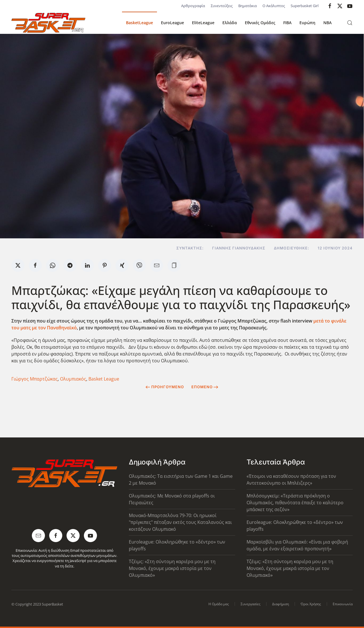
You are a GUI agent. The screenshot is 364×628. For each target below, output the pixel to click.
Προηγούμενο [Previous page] (165, 387)
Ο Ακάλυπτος (274, 6)
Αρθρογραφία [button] (193, 6)
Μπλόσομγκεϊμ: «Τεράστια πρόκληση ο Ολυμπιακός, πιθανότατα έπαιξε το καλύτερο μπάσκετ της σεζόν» (295, 503)
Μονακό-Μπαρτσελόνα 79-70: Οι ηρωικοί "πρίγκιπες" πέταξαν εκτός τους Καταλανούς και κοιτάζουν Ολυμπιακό (180, 522)
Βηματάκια (248, 6)
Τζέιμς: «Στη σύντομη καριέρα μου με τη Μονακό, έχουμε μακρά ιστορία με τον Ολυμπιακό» (172, 568)
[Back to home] (48, 23)
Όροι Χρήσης (311, 604)
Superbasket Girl (305, 6)
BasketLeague (139, 23)
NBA (327, 23)
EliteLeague (203, 23)
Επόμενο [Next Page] (205, 387)
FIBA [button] (287, 23)
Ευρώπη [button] (307, 23)
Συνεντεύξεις (222, 6)
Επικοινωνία (343, 604)
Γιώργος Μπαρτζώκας (35, 379)
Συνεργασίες (251, 604)
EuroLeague (172, 23)
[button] (350, 23)
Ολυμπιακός (73, 379)
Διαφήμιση (281, 604)
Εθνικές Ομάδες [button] (260, 23)
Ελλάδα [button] (230, 23)
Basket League (104, 379)
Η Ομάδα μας (219, 604)
